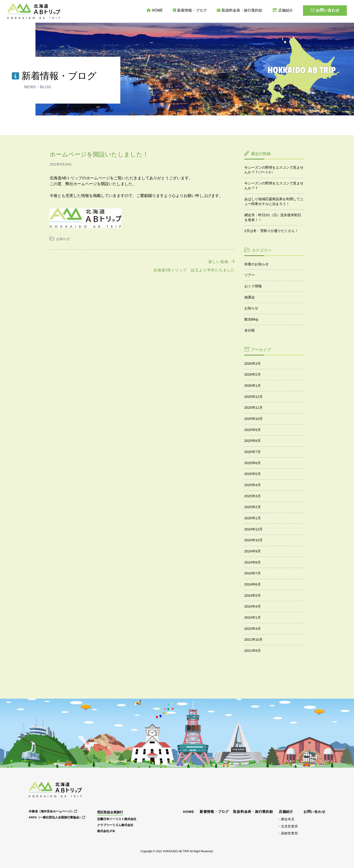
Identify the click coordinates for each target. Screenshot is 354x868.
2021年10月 (254, 640)
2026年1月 (253, 386)
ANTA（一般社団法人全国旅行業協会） (57, 817)
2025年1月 (253, 518)
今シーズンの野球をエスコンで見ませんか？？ (274, 186)
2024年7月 (253, 573)
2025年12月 (254, 397)
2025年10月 (254, 419)
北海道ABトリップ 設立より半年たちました (194, 270)
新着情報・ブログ (190, 10)
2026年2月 (253, 374)
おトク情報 (253, 286)
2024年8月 (253, 562)
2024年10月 (254, 540)
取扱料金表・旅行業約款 (240, 10)
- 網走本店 (287, 819)
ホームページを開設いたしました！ (99, 154)
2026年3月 (253, 364)
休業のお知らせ (257, 264)
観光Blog (251, 319)
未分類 (250, 330)
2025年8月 (253, 441)
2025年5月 (253, 474)
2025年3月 (253, 496)
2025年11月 (254, 408)
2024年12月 (254, 529)
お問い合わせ (325, 10)
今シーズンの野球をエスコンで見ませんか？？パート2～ (274, 170)
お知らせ (63, 239)
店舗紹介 (283, 10)
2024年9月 (253, 551)
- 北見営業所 (288, 826)
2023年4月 (253, 629)
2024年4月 (253, 606)
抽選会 (250, 297)
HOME (155, 10)
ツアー (250, 275)
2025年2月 (253, 507)
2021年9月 (253, 651)
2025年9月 (253, 430)
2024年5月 (253, 596)
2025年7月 (253, 452)
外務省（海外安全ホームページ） (53, 811)
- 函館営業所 (288, 833)
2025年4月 (253, 485)
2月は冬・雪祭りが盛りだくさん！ (271, 231)
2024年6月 (253, 584)
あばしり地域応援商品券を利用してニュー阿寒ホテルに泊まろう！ (274, 201)
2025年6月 (253, 463)
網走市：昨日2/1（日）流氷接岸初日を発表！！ (273, 217)
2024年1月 (253, 618)
